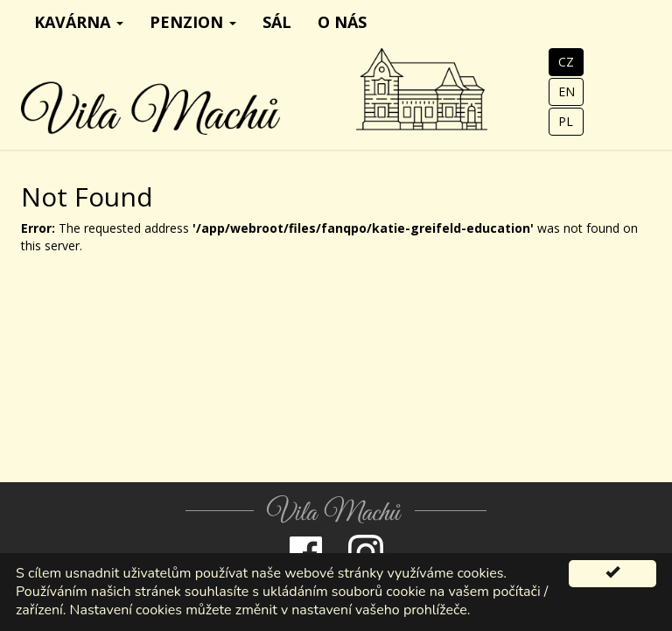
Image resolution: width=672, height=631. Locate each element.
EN (567, 91)
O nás (342, 22)
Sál (277, 22)
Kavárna (79, 22)
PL (566, 121)
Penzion (193, 22)
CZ (566, 62)
